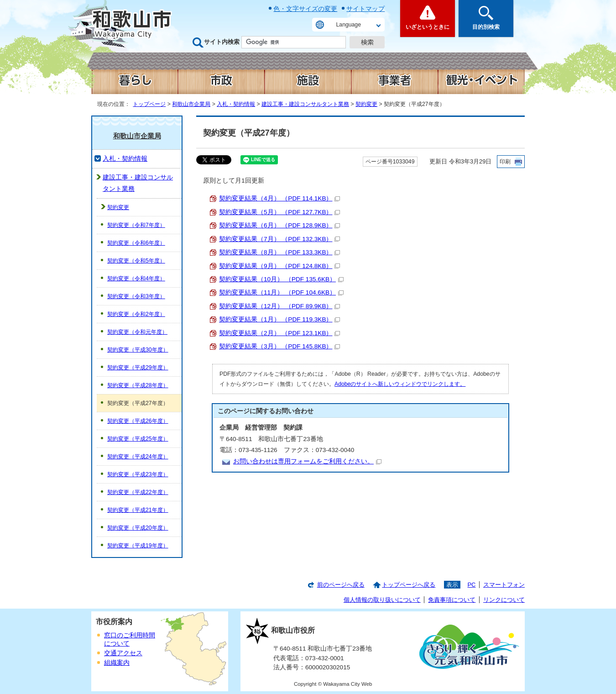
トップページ (149, 104)
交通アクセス (123, 653)
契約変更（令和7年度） (136, 225)
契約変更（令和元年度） (137, 332)
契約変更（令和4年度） (136, 279)
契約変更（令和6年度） (136, 243)
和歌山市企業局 (191, 104)
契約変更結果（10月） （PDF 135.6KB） (281, 279)
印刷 (505, 162)
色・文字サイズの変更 (305, 9)
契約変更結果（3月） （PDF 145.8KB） (279, 346)
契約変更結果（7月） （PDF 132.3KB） (279, 239)
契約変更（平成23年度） (138, 474)
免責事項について (452, 600)
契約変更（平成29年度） (138, 368)
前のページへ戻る (341, 585)
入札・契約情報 (236, 104)
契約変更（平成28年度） (138, 385)
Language (349, 25)
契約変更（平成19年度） (138, 546)
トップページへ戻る (409, 585)
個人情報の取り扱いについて (382, 600)
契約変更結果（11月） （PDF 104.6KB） (281, 292)
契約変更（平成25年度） (138, 439)
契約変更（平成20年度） (138, 528)
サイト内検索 (222, 42)
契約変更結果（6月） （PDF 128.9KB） (279, 225)
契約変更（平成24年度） (138, 457)
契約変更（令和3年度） (136, 296)
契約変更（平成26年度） (138, 421)
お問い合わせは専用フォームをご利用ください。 (307, 461)
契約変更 (366, 104)
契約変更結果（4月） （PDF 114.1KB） (279, 198)
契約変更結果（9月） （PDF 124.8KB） (279, 266)
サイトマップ (365, 9)
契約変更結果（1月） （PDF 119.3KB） (279, 319)
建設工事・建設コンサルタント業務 (305, 104)
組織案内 (117, 663)
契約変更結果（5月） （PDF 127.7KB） (279, 212)
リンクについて (504, 600)
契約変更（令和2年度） (136, 314)
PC (471, 585)
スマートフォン (504, 585)
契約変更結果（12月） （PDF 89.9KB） (279, 306)
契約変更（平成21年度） (138, 510)
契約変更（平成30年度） (138, 350)
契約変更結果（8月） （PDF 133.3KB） (279, 252)
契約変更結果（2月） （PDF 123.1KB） (279, 333)
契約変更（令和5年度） (136, 261)
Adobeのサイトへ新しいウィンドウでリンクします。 (400, 384)
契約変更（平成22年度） (138, 492)
